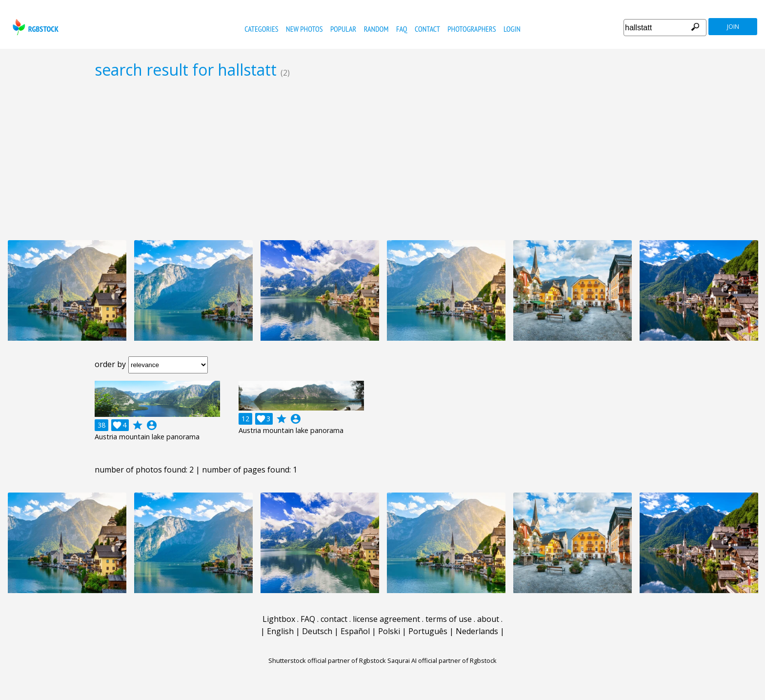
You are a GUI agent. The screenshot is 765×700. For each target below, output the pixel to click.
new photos (304, 29)
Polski (389, 631)
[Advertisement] (382, 159)
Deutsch (317, 631)
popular (343, 29)
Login (512, 29)
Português (428, 631)
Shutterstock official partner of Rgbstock (327, 660)
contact (427, 29)
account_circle (152, 425)
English (280, 631)
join (733, 27)
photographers (472, 29)
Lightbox (279, 619)
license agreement (386, 619)
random (376, 29)
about (488, 619)
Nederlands (477, 631)
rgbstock (34, 27)
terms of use (449, 619)
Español (355, 631)
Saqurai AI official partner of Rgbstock (442, 660)
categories (261, 29)
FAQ (402, 29)
